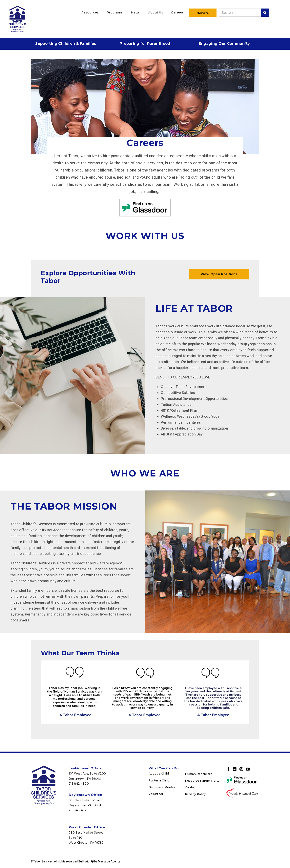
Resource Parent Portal (203, 781)
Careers (178, 12)
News (135, 12)
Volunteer (156, 794)
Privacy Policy (196, 794)
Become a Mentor (162, 787)
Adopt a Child (159, 774)
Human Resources (199, 774)
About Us (156, 12)
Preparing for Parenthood (145, 44)
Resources (90, 12)
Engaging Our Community (224, 44)
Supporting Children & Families (66, 44)
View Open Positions (219, 274)
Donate (203, 13)
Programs (115, 12)
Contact (191, 787)
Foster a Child (159, 780)
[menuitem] (91, 12)
